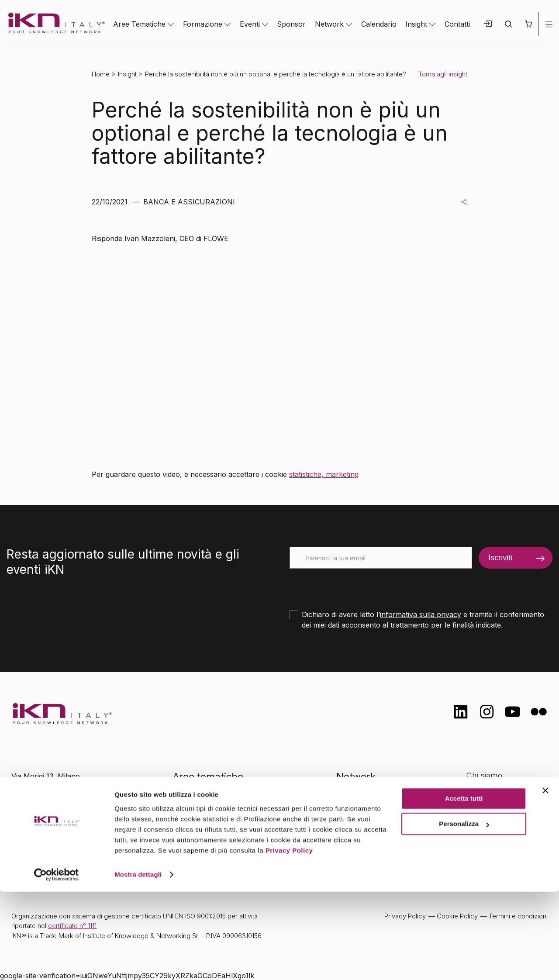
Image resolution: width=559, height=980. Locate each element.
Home (101, 74)
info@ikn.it (48, 804)
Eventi (250, 24)
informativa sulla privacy (421, 614)
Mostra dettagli (138, 963)
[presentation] (356, 586)
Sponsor (291, 24)
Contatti (457, 24)
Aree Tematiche (139, 24)
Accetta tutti (464, 887)
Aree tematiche (208, 776)
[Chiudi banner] (545, 879)
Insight (416, 24)
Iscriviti (500, 558)
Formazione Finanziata (507, 810)
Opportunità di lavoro (505, 827)
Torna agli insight (443, 74)
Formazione (203, 24)
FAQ (474, 845)
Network (329, 24)
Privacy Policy (289, 939)
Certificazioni (489, 793)
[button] (528, 24)
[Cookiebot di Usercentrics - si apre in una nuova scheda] (57, 963)
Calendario (379, 24)
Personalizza (464, 912)
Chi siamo (484, 775)
